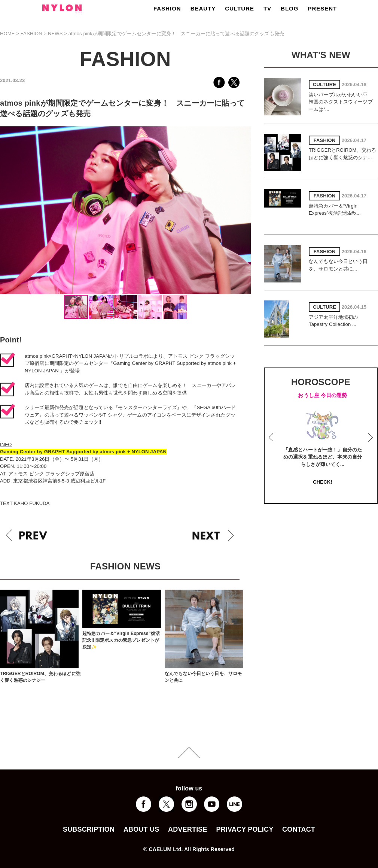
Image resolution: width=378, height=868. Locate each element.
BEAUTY (203, 8)
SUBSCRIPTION (89, 829)
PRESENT (322, 8)
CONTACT (299, 829)
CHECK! (322, 482)
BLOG (289, 8)
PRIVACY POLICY (245, 829)
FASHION (167, 8)
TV (267, 8)
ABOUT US (141, 829)
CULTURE (240, 8)
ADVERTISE (188, 829)
